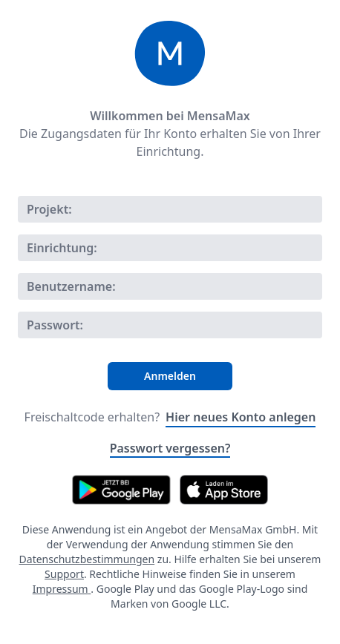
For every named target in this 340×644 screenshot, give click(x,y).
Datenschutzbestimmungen (87, 559)
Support (64, 574)
